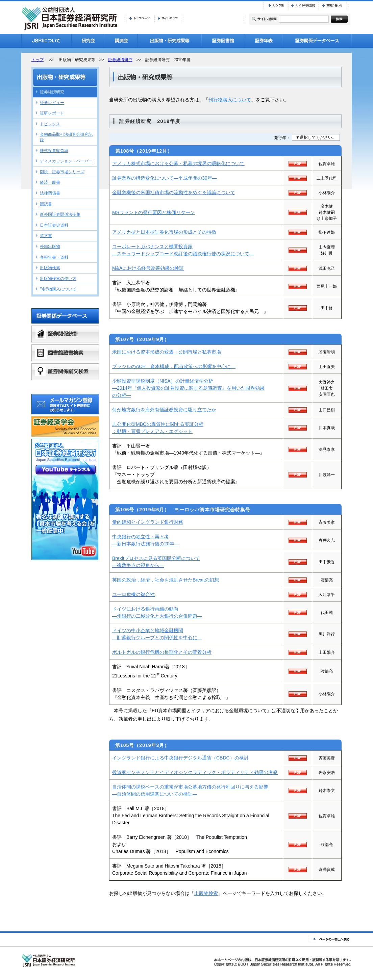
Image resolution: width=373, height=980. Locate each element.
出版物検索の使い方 (58, 279)
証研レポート (52, 113)
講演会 (121, 41)
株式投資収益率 (54, 151)
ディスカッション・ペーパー (66, 161)
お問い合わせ (333, 6)
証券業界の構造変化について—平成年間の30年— (165, 178)
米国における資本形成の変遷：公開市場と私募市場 (167, 352)
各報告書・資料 (54, 257)
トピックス (50, 124)
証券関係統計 (65, 334)
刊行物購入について (230, 100)
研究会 (88, 41)
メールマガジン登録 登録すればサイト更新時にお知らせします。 (65, 404)
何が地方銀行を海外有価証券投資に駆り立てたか (164, 410)
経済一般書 (50, 182)
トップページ (140, 19)
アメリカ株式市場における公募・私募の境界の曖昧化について (178, 163)
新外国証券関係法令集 (60, 214)
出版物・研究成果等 (170, 41)
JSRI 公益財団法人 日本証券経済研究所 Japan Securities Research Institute (70, 19)
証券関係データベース (317, 41)
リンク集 (276, 6)
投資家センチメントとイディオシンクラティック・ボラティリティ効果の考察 (195, 772)
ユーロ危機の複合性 (133, 594)
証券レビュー (52, 103)
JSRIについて (46, 41)
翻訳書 (46, 204)
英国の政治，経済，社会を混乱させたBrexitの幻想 (166, 580)
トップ (38, 60)
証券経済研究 (120, 60)
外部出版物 (50, 247)
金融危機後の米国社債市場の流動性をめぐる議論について (174, 192)
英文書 (46, 236)
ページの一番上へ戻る (331, 939)
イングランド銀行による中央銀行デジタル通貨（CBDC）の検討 (180, 758)
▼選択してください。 (316, 137)
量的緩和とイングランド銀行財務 (148, 522)
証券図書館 (223, 41)
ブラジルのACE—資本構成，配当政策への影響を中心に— (174, 366)
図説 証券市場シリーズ (62, 172)
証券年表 (264, 41)
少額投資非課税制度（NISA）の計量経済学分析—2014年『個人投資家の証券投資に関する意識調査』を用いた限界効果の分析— (188, 388)
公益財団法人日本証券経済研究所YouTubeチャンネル (65, 499)
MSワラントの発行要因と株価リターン (154, 212)
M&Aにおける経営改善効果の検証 (148, 268)
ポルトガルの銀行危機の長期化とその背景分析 (162, 652)
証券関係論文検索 (65, 372)
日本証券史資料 (54, 225)
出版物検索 (206, 893)
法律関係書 (50, 193)
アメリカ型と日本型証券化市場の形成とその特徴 (164, 232)
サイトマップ (168, 19)
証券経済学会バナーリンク (65, 427)
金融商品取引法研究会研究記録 (66, 137)
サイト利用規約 (304, 6)
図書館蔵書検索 (65, 353)
